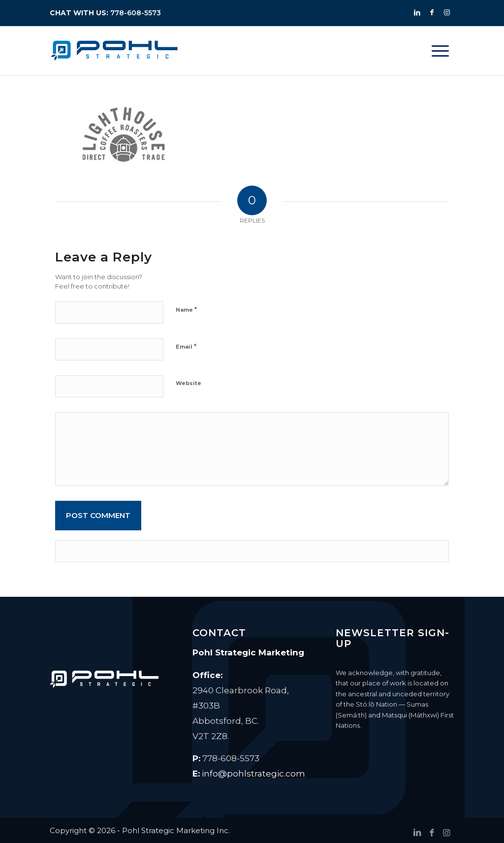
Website (189, 383)
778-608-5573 (136, 13)
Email (186, 346)
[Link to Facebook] (432, 12)
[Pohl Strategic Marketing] (114, 51)
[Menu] (440, 51)
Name (186, 309)
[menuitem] (440, 51)
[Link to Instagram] (447, 12)
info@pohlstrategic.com (253, 774)
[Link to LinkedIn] (417, 12)
